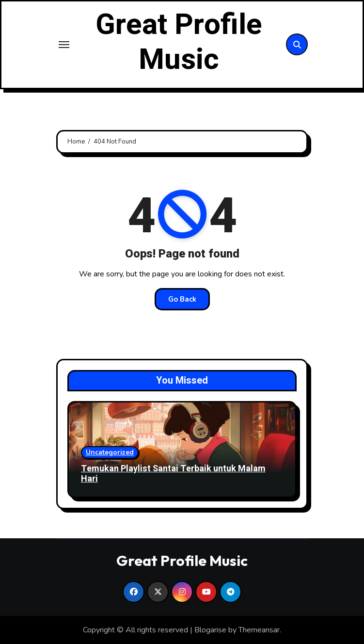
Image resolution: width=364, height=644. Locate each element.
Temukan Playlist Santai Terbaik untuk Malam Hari (173, 474)
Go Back (182, 299)
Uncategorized (110, 452)
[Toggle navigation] (64, 45)
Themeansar (259, 630)
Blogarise (210, 630)
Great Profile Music (179, 42)
